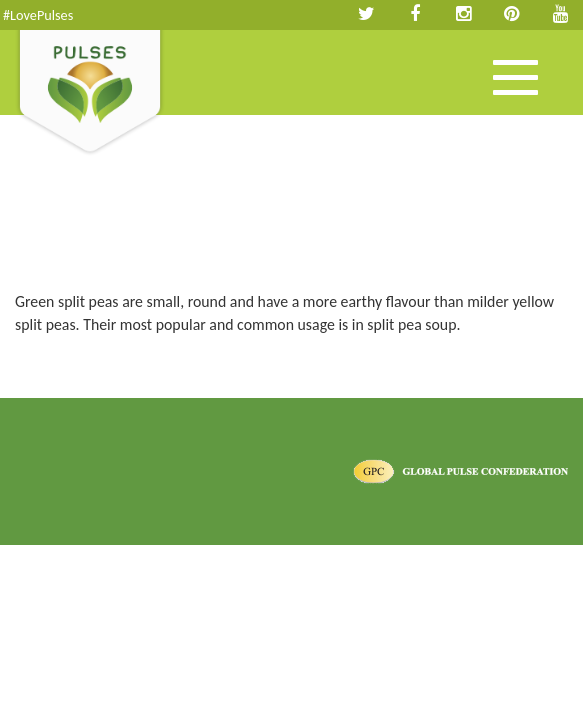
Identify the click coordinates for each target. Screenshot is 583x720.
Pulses (90, 93)
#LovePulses (38, 15)
